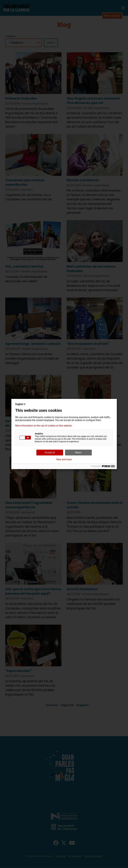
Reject (78, 452)
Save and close (64, 459)
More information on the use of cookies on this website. (44, 426)
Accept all (50, 452)
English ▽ (20, 404)
